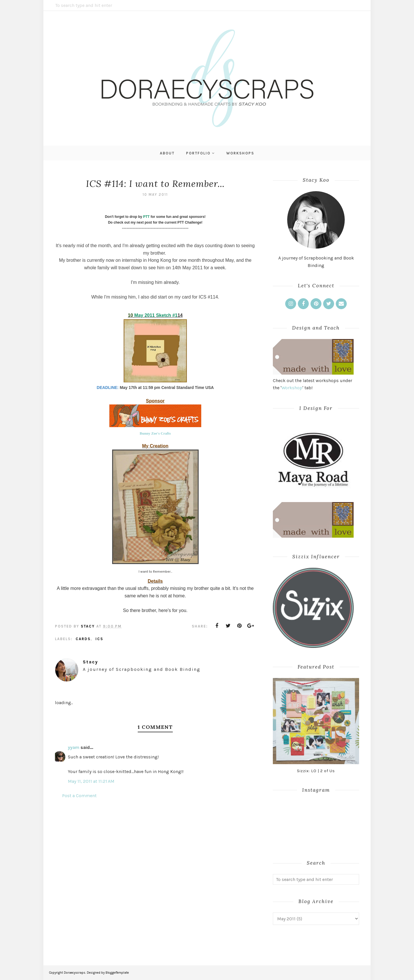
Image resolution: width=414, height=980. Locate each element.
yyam (74, 747)
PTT (146, 217)
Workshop (292, 388)
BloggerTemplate (117, 973)
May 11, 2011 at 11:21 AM (91, 781)
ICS (99, 639)
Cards (83, 639)
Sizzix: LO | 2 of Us (316, 771)
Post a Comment (79, 796)
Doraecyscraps (75, 973)
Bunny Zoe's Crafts (155, 433)
